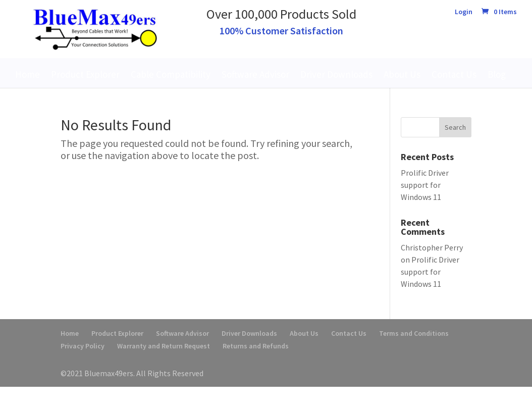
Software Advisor (255, 74)
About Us (402, 74)
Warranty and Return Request (164, 346)
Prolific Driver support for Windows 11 (425, 185)
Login (464, 12)
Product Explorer (85, 74)
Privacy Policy (83, 346)
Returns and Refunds (256, 346)
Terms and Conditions (414, 333)
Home (28, 74)
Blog (497, 74)
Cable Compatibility (171, 74)
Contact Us (454, 74)
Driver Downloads (336, 74)
